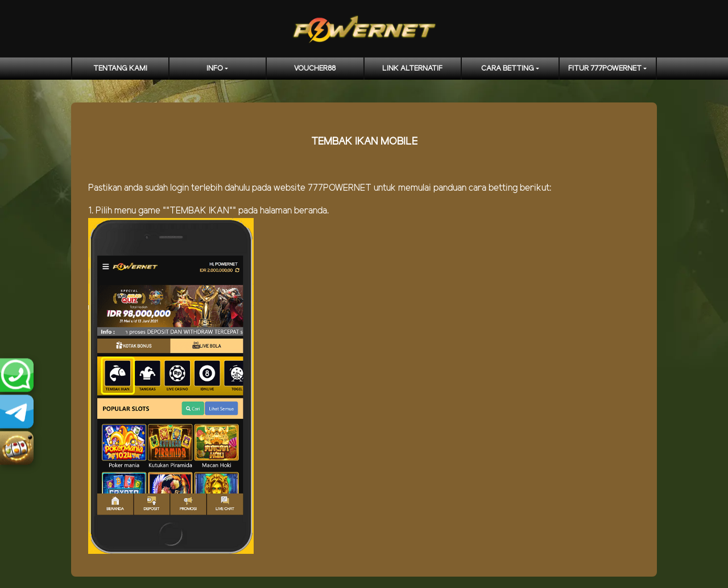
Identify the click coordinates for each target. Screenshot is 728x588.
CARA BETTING (508, 69)
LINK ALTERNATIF (412, 69)
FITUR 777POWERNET (605, 69)
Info (215, 69)
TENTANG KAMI (120, 69)
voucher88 (315, 69)
